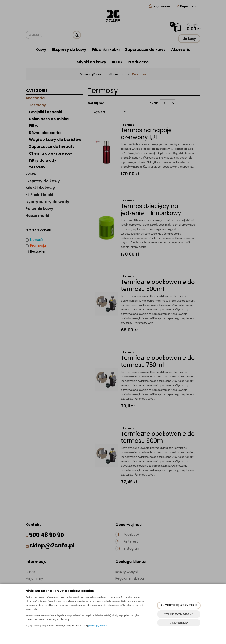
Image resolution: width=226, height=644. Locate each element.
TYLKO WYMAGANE (179, 614)
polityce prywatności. (98, 626)
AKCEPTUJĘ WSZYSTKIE (179, 605)
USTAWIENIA (179, 623)
